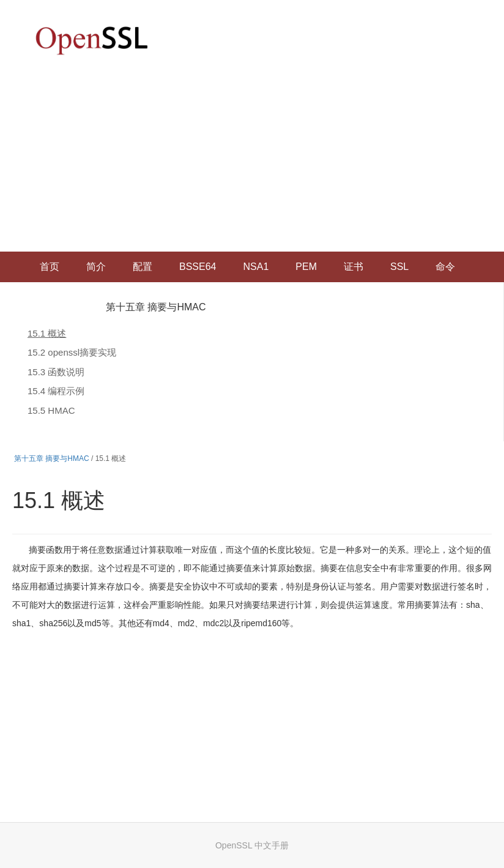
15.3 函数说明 (56, 372)
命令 (445, 267)
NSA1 (256, 267)
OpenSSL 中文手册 (252, 845)
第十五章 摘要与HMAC (156, 307)
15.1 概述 (47, 333)
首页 (50, 267)
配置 (143, 267)
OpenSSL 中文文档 (92, 40)
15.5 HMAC (51, 410)
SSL (399, 267)
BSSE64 (198, 267)
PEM (306, 267)
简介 (96, 267)
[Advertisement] (252, 160)
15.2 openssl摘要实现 (72, 352)
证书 (354, 267)
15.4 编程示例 (56, 391)
